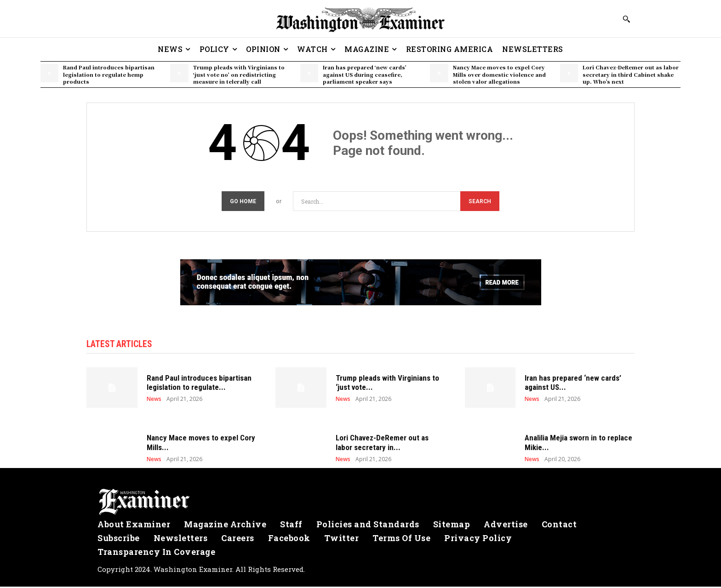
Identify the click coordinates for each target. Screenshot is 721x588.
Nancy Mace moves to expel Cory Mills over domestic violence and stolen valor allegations (499, 74)
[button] (626, 19)
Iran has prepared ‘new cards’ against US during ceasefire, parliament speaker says (365, 74)
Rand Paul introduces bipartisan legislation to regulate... (199, 383)
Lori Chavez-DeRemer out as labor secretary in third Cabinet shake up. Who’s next (631, 74)
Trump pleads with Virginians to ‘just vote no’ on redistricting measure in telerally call (239, 74)
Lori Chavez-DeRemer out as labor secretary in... (382, 444)
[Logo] (360, 503)
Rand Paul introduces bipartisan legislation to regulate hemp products (109, 74)
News (154, 400)
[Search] (480, 201)
